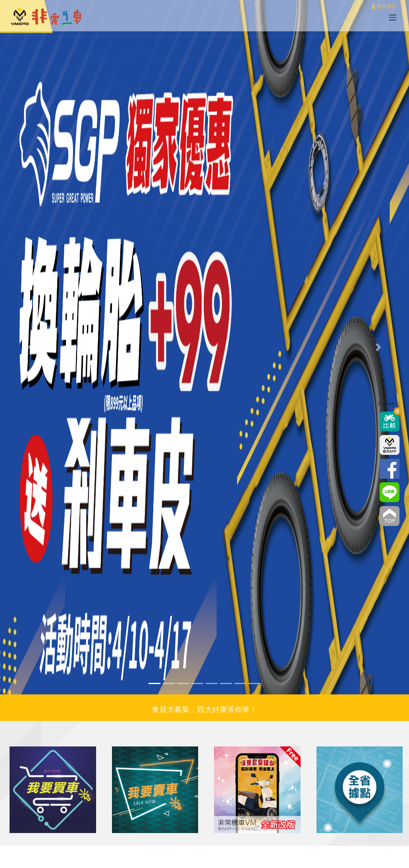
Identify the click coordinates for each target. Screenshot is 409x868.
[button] (31, 347)
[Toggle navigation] (393, 17)
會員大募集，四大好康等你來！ (204, 711)
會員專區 (384, 7)
